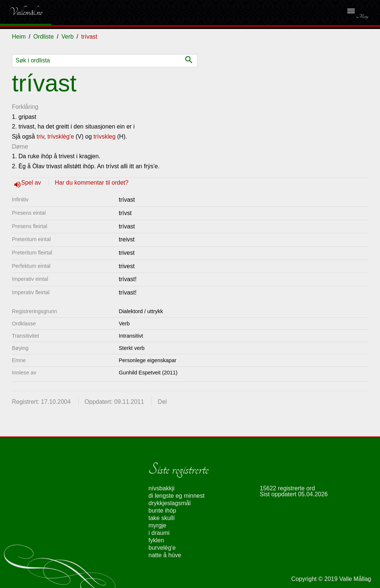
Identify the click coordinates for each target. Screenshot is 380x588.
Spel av (32, 183)
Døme (20, 147)
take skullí (162, 518)
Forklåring (25, 107)
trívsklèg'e (61, 137)
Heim (19, 37)
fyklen (156, 540)
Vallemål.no (20, 12)
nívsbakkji (161, 488)
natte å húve (165, 555)
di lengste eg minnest (176, 496)
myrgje (157, 525)
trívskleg (105, 137)
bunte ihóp (162, 511)
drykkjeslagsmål (170, 503)
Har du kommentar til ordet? (92, 183)
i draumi (159, 533)
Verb (67, 37)
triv (40, 137)
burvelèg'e (162, 548)
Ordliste (44, 37)
